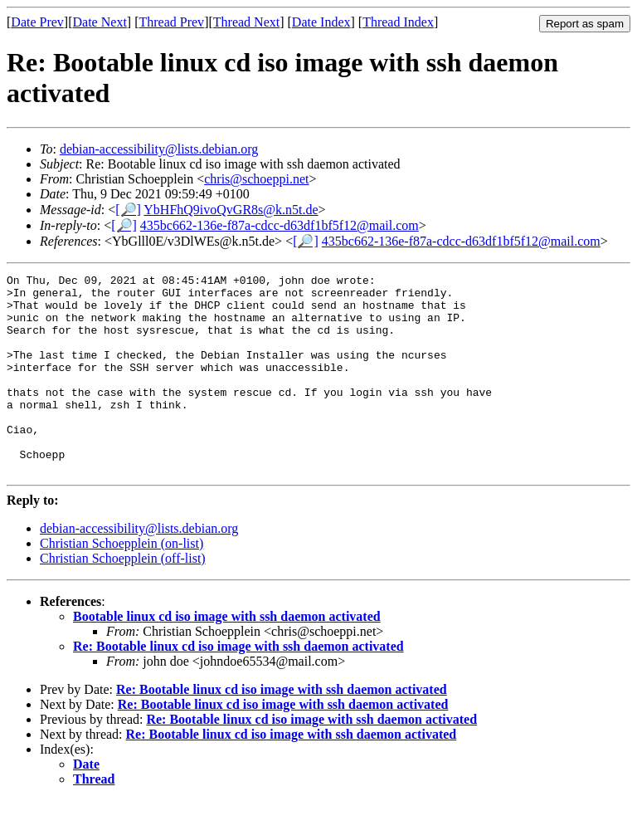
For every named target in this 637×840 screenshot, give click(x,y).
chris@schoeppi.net (256, 179)
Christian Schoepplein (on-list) (122, 583)
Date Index (321, 22)
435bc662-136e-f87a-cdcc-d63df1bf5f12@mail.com (280, 225)
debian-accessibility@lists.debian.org (159, 149)
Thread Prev (171, 22)
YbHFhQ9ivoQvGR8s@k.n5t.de (231, 210)
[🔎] (128, 210)
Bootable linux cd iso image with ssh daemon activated (227, 656)
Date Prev (37, 22)
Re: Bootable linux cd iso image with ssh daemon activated (238, 686)
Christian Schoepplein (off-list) (123, 598)
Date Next (100, 22)
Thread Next (246, 22)
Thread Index (398, 22)
